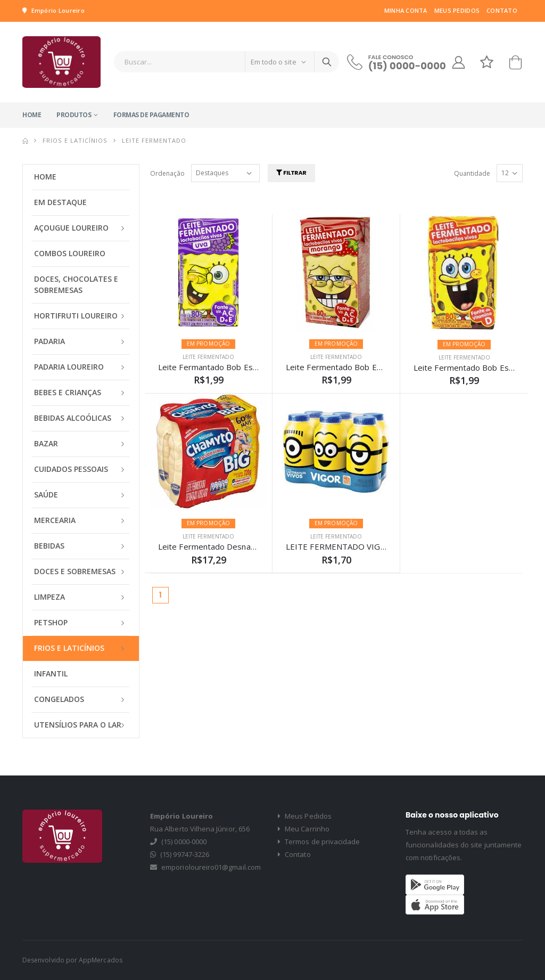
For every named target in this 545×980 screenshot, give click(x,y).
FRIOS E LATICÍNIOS (75, 140)
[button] (515, 65)
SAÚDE (46, 495)
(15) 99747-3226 (185, 854)
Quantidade (472, 173)
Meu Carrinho (304, 829)
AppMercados (101, 960)
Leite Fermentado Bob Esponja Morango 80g (370, 367)
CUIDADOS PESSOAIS (71, 469)
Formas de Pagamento (151, 115)
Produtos (74, 115)
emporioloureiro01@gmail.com (211, 867)
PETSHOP (51, 622)
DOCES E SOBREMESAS (75, 571)
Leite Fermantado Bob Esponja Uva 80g (232, 367)
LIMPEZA (49, 597)
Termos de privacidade (319, 842)
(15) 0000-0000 (407, 66)
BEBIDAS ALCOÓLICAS (73, 418)
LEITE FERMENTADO (208, 357)
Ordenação (167, 173)
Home (32, 115)
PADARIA (49, 341)
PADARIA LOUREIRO (69, 367)
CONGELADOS (59, 699)
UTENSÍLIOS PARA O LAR (78, 725)
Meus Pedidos (457, 10)
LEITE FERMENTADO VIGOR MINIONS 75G (366, 546)
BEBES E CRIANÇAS (68, 392)
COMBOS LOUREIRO (70, 253)
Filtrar (291, 173)
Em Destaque (60, 202)
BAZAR (46, 443)
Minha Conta (406, 10)
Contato (502, 10)
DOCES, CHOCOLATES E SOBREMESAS (76, 284)
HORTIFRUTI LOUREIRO (76, 316)
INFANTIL (51, 673)
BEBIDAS (49, 546)
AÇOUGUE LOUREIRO (71, 228)
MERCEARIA (55, 520)
